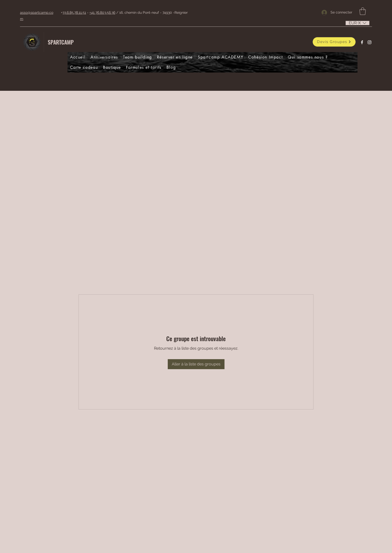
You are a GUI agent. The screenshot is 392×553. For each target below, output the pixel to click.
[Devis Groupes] (334, 42)
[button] (363, 11)
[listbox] (357, 23)
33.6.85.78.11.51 (74, 13)
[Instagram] (369, 42)
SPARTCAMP (61, 42)
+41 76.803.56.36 (102, 13)
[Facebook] (362, 42)
